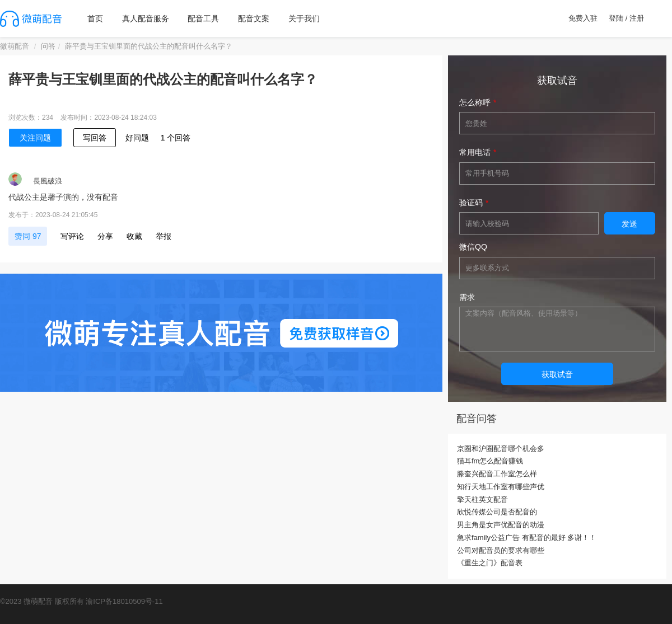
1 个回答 (176, 138)
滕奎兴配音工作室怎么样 (497, 474)
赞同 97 (28, 236)
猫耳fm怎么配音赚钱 (490, 461)
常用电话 (475, 152)
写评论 (72, 236)
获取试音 (557, 374)
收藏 (134, 236)
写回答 (95, 138)
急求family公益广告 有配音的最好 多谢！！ (527, 538)
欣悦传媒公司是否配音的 (497, 512)
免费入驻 (583, 18)
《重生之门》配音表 (490, 563)
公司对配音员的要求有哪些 (501, 550)
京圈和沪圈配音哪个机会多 (501, 449)
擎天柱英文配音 (482, 499)
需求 (467, 297)
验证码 (471, 203)
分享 (105, 236)
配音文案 (254, 18)
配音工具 (203, 18)
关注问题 (35, 138)
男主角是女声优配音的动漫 (501, 525)
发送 (629, 224)
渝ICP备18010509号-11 (124, 601)
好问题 (137, 138)
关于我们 (304, 18)
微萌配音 (15, 46)
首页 (95, 18)
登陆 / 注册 (626, 18)
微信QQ (473, 247)
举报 (164, 236)
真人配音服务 (146, 18)
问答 (48, 46)
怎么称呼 (475, 102)
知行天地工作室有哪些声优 (501, 487)
